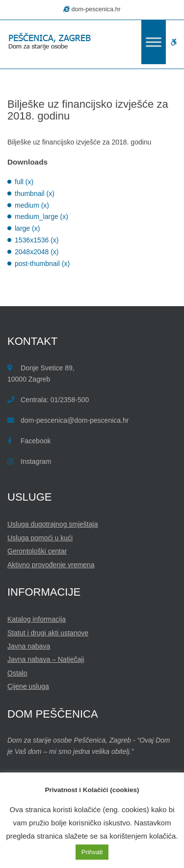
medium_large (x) (41, 217)
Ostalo (17, 673)
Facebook (36, 441)
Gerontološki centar (37, 551)
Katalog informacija (37, 619)
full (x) (24, 182)
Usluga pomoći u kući (40, 538)
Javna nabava (29, 646)
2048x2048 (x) (37, 252)
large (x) (27, 228)
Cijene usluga (28, 686)
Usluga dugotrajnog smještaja (53, 524)
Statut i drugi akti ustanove (48, 633)
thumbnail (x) (35, 193)
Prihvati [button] (92, 852)
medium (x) (32, 205)
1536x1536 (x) (37, 240)
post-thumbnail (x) (42, 264)
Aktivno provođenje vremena (51, 565)
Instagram (36, 461)
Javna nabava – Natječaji (46, 659)
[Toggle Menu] (154, 42)
